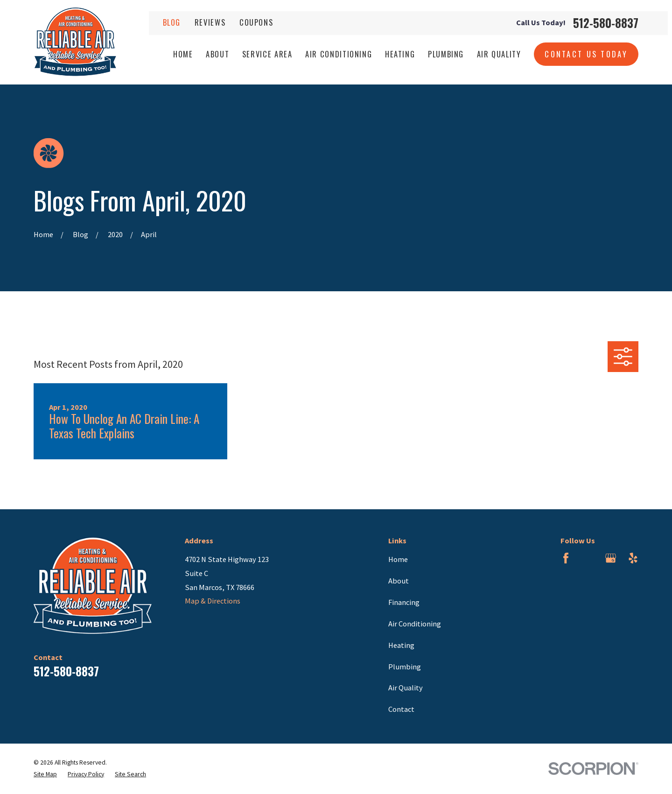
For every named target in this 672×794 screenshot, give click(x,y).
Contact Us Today (586, 54)
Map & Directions (213, 601)
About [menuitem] (217, 54)
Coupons (256, 22)
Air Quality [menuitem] (499, 54)
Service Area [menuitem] (267, 54)
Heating (401, 645)
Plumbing (405, 667)
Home (398, 559)
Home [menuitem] (183, 54)
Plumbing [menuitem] (446, 54)
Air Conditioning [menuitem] (339, 54)
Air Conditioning (415, 624)
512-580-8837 (606, 23)
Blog (172, 22)
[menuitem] (45, 775)
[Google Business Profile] (611, 558)
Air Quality (406, 688)
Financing (404, 602)
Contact (401, 709)
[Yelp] (633, 558)
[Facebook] (566, 558)
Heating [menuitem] (400, 54)
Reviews (210, 22)
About (399, 581)
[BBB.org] (588, 558)
